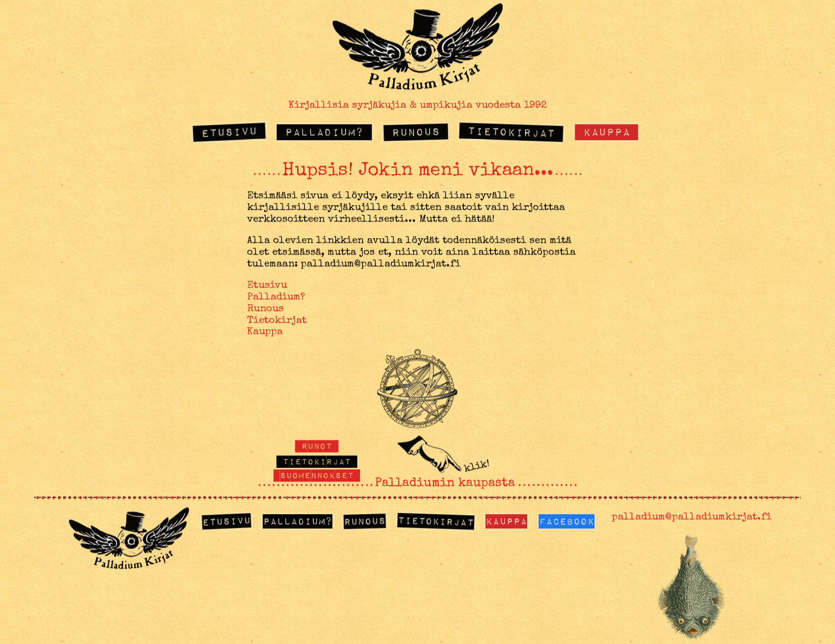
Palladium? (324, 132)
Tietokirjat (511, 132)
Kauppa (607, 132)
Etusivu (229, 132)
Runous (415, 132)
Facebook (567, 521)
